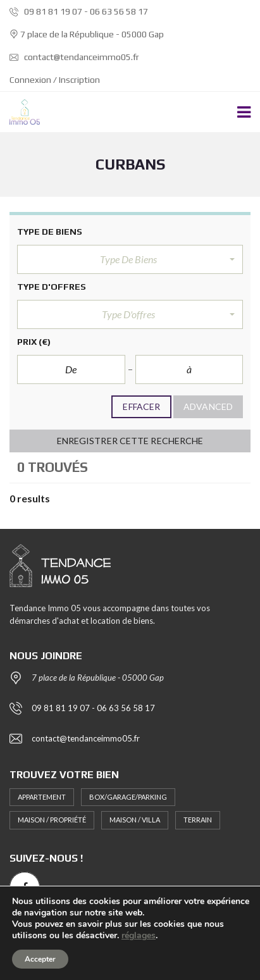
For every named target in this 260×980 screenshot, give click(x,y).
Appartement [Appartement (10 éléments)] (42, 797)
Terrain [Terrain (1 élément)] (198, 820)
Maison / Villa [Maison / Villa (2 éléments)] (135, 820)
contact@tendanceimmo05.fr (74, 57)
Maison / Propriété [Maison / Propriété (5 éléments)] (52, 820)
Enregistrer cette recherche (130, 441)
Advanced (208, 406)
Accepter (40, 959)
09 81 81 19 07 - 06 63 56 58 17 (79, 11)
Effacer (141, 406)
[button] (130, 259)
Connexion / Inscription (55, 80)
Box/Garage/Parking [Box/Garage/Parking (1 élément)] (128, 797)
